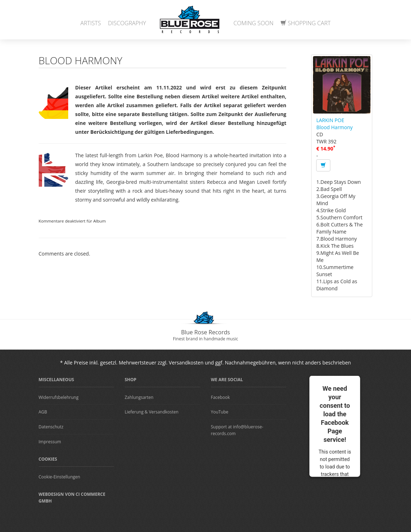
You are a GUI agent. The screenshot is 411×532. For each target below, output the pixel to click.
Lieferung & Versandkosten (152, 412)
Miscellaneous (56, 380)
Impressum (50, 442)
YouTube (220, 412)
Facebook (220, 397)
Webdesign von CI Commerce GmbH (72, 498)
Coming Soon (253, 23)
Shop (131, 380)
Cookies (48, 459)
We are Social (227, 380)
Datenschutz (51, 427)
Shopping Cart (306, 23)
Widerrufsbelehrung (59, 397)
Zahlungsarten (139, 397)
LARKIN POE (330, 120)
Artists (91, 23)
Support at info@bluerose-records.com (237, 430)
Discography (127, 23)
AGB (43, 412)
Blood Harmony (334, 127)
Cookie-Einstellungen (60, 477)
